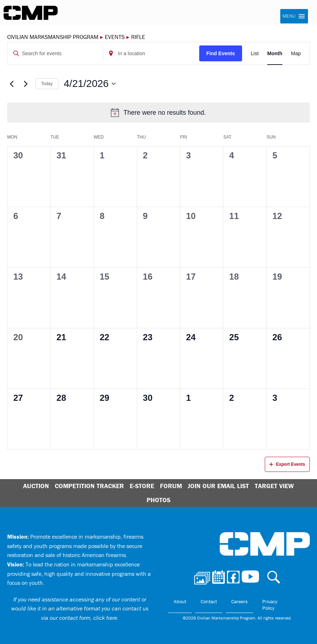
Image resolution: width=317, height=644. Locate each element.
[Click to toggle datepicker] (90, 84)
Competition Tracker (89, 486)
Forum (171, 486)
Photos (158, 500)
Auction (36, 486)
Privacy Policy (270, 605)
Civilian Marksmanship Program (31, 13)
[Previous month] (12, 84)
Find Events (221, 53)
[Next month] (26, 84)
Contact (209, 601)
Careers (240, 601)
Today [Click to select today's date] (47, 84)
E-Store (142, 486)
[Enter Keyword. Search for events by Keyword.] (55, 54)
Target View (274, 486)
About (180, 601)
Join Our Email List (218, 486)
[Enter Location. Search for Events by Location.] (151, 54)
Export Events (287, 464)
